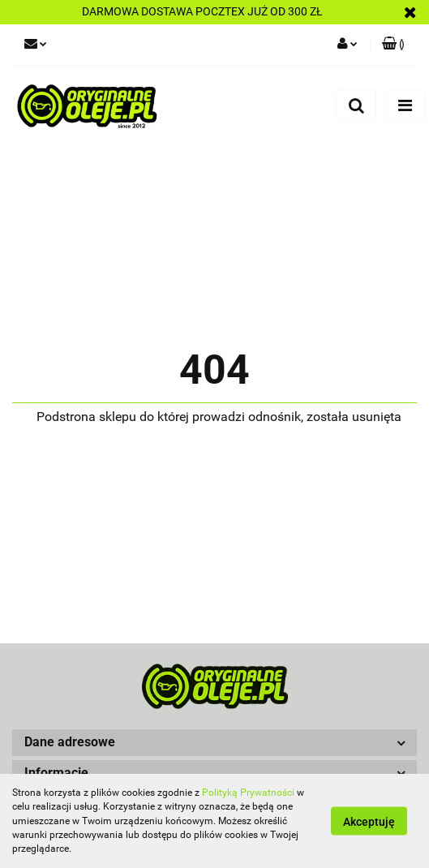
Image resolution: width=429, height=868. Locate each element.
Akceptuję (369, 822)
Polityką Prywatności (248, 793)
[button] (214, 743)
